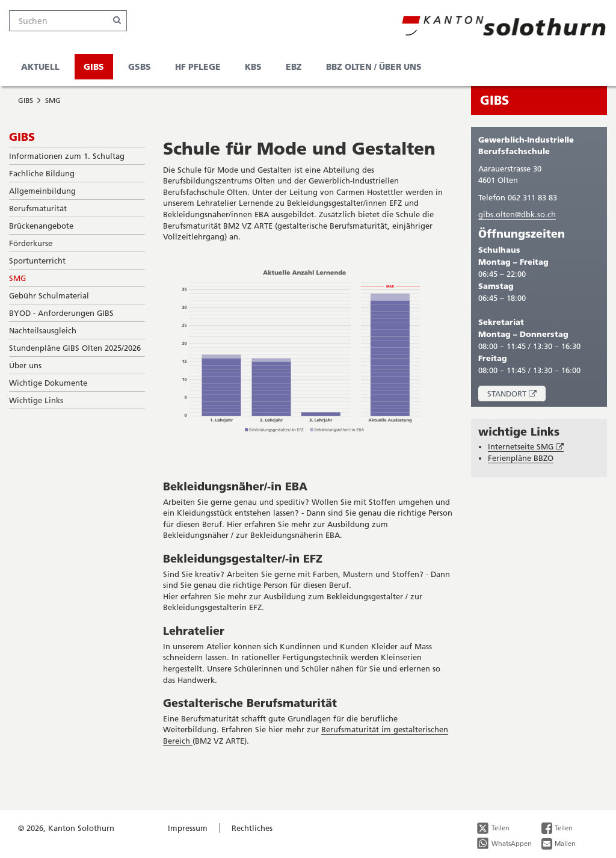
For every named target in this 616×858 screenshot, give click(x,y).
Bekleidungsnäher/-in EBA (235, 486)
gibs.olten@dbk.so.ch (517, 214)
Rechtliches (252, 828)
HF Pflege (198, 66)
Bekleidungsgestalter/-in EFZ (243, 558)
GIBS (94, 66)
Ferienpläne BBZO (521, 458)
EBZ (294, 66)
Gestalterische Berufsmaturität (250, 703)
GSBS (140, 66)
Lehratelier (194, 631)
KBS (253, 66)
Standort (516, 395)
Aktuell (40, 66)
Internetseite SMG (526, 447)
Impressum (188, 828)
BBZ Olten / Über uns (374, 66)
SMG (53, 100)
